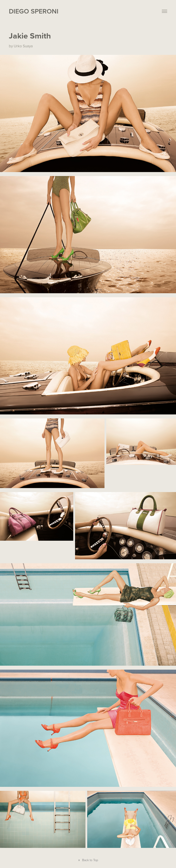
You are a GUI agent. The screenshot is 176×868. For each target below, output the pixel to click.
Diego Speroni (34, 11)
